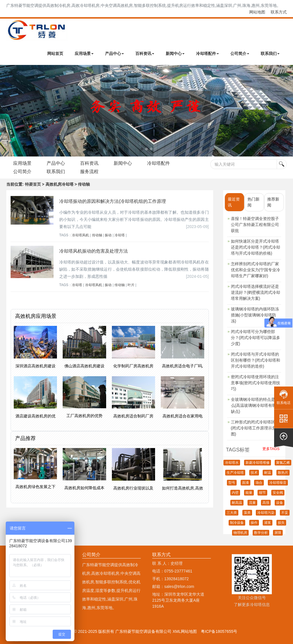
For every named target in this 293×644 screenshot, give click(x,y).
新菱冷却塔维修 (258, 463)
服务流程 (90, 172)
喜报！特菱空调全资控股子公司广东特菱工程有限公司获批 (255, 225)
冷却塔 (120, 235)
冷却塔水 (232, 463)
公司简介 (240, 53)
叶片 (131, 285)
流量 (252, 503)
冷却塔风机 (80, 235)
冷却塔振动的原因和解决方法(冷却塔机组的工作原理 (113, 201)
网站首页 (55, 53)
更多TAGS (271, 449)
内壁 (235, 493)
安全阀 (278, 493)
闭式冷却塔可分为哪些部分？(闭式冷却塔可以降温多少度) (256, 338)
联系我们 (270, 53)
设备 (280, 503)
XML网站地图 (185, 631)
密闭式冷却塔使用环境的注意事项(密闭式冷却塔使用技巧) (256, 383)
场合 (259, 483)
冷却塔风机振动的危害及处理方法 (94, 251)
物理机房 (240, 533)
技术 (254, 473)
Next (6, 111)
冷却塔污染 (266, 513)
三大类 (232, 513)
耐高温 (237, 503)
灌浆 (268, 523)
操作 (254, 523)
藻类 (247, 513)
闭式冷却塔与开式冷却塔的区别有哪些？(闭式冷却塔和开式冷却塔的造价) (256, 360)
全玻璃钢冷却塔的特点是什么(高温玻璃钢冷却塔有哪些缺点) (256, 405)
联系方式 (279, 12)
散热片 (283, 473)
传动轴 (97, 235)
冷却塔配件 (207, 53)
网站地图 (257, 12)
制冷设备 (237, 523)
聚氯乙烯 (283, 463)
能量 (249, 493)
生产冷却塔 (235, 473)
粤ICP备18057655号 (219, 631)
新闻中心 (175, 53)
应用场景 (84, 53)
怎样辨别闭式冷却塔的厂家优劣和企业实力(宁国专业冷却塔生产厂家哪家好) (256, 270)
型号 (232, 483)
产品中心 (114, 53)
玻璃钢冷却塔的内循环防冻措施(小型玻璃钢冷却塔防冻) (255, 315)
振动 (108, 235)
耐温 (268, 473)
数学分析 (261, 533)
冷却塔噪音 (278, 483)
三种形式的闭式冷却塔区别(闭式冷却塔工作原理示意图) (255, 428)
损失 (281, 523)
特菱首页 (33, 184)
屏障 (278, 533)
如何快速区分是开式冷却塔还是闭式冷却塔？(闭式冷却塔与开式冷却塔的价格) (256, 247)
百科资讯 (145, 53)
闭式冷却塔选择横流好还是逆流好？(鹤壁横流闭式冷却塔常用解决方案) (256, 292)
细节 (262, 493)
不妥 (285, 513)
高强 (266, 503)
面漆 (246, 483)
